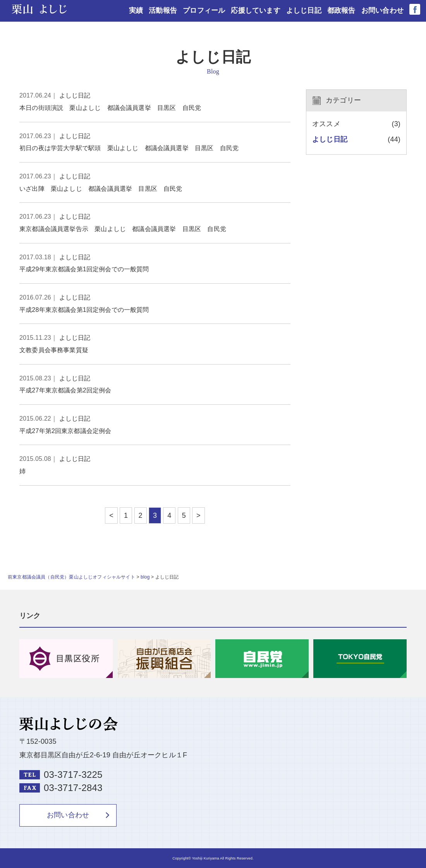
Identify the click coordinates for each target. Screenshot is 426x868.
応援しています (256, 10)
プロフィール (204, 10)
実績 (136, 10)
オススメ (326, 124)
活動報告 (163, 10)
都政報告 (341, 10)
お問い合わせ (382, 10)
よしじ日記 (304, 10)
